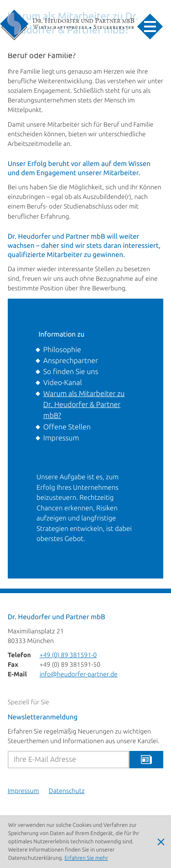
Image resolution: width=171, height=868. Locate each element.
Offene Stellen (67, 427)
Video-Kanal (63, 383)
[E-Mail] (69, 760)
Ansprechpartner (71, 361)
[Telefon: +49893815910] (68, 656)
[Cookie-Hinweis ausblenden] (161, 842)
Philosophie (62, 350)
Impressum (61, 438)
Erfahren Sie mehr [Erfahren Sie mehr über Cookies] (86, 858)
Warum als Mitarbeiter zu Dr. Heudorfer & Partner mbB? (84, 405)
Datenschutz (67, 791)
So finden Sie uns (71, 372)
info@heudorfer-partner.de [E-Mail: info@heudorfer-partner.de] (79, 675)
